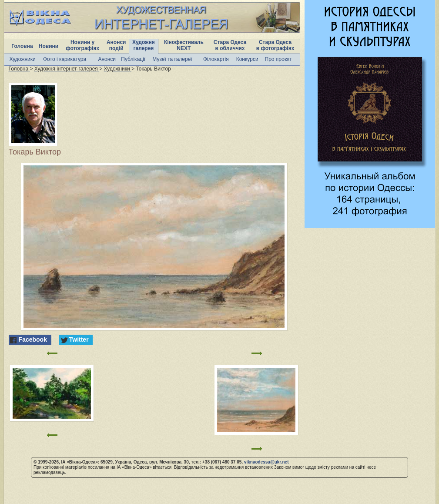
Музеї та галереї (172, 59)
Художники (23, 59)
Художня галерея (144, 45)
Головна (22, 46)
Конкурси (247, 59)
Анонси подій (116, 45)
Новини (49, 46)
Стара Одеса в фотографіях (275, 45)
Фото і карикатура (65, 59)
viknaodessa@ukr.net (266, 462)
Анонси (107, 59)
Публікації (133, 59)
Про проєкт (278, 59)
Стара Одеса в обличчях (230, 45)
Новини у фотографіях (82, 45)
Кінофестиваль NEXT (184, 45)
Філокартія (216, 59)
